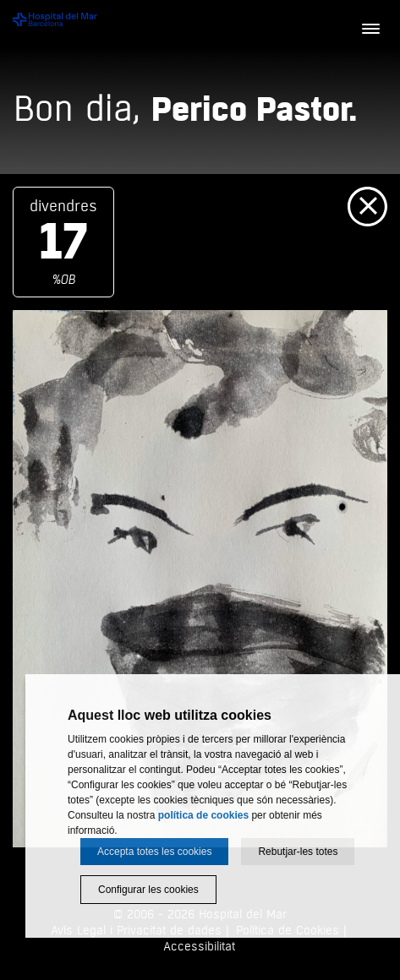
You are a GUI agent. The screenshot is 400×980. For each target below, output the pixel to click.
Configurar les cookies (148, 890)
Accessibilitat (199, 947)
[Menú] (370, 30)
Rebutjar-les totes (298, 852)
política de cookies (203, 815)
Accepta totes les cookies (154, 852)
